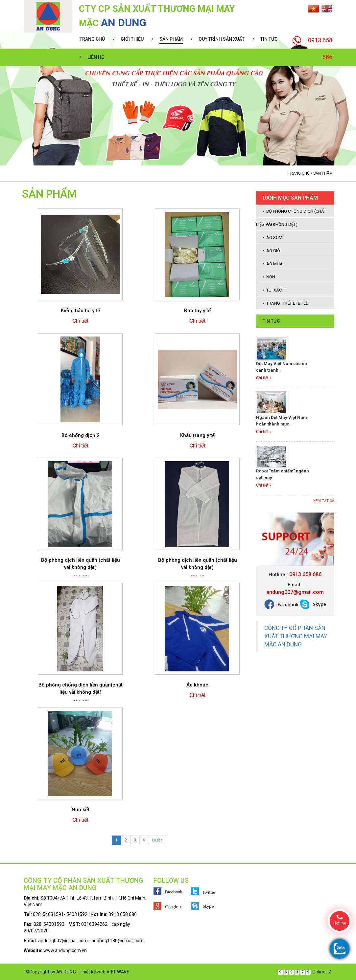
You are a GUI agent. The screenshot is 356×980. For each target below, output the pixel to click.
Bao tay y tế (197, 311)
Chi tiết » (264, 378)
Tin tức (269, 39)
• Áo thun (273, 224)
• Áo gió (271, 251)
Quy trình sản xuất (222, 39)
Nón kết (81, 810)
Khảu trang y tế (197, 435)
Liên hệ (96, 57)
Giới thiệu (132, 39)
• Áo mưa (273, 264)
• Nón (269, 277)
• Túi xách (274, 290)
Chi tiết (81, 321)
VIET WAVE (118, 972)
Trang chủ (92, 39)
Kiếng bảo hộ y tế (80, 311)
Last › (157, 840)
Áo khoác (197, 685)
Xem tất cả (324, 501)
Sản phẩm (171, 39)
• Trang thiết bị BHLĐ (286, 303)
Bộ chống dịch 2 (81, 435)
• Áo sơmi (273, 238)
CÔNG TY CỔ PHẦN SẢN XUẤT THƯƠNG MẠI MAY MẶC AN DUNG (296, 636)
